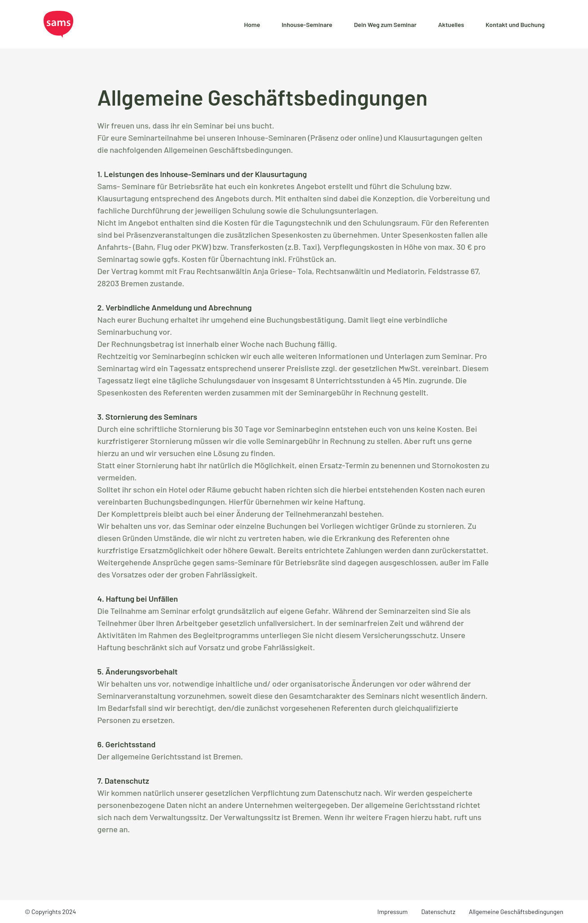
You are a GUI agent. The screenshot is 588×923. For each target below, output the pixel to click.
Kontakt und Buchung (515, 24)
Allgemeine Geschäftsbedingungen (516, 912)
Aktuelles (451, 24)
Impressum (393, 912)
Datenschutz (438, 912)
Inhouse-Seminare (307, 24)
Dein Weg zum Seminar (385, 24)
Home (252, 24)
